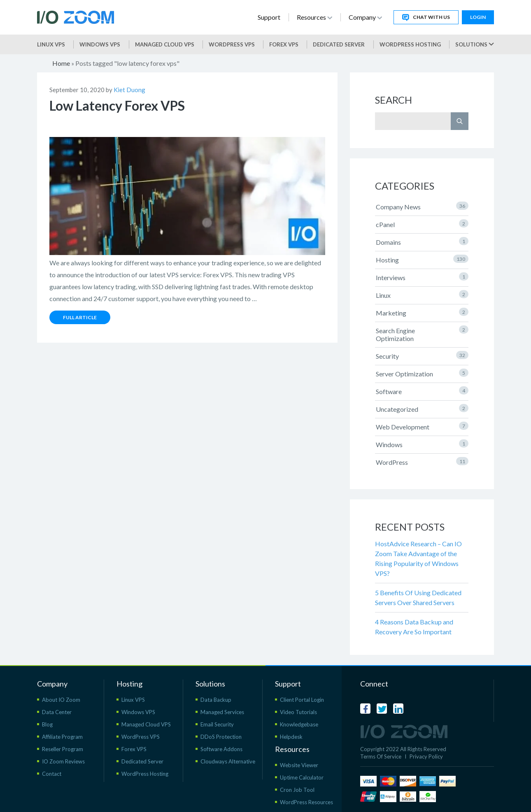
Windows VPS (100, 44)
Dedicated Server (339, 44)
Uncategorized (422, 408)
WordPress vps (232, 44)
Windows (422, 444)
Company (365, 17)
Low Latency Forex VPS (117, 106)
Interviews (422, 277)
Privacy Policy (426, 756)
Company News (422, 206)
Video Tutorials (298, 712)
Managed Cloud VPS (165, 44)
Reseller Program (63, 749)
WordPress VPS (141, 737)
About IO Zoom (61, 700)
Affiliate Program (62, 737)
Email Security (217, 724)
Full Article (80, 317)
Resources (314, 17)
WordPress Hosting (410, 44)
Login (478, 17)
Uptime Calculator (302, 777)
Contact (52, 774)
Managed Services (222, 712)
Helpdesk (291, 737)
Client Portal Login (302, 700)
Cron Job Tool (297, 790)
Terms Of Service (381, 756)
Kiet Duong (129, 90)
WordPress (422, 462)
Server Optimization (422, 373)
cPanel (422, 224)
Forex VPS (284, 44)
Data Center (57, 712)
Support (269, 17)
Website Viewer (299, 765)
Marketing (422, 312)
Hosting (422, 259)
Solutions (475, 44)
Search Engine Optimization (422, 334)
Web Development (422, 426)
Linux (422, 295)
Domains (422, 241)
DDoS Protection (221, 737)
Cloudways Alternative (228, 761)
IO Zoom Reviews (63, 761)
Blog (47, 724)
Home (61, 63)
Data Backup (216, 700)
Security (422, 355)
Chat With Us (426, 17)
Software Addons (221, 749)
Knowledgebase (299, 724)
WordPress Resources (306, 802)
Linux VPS (51, 44)
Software (422, 391)
